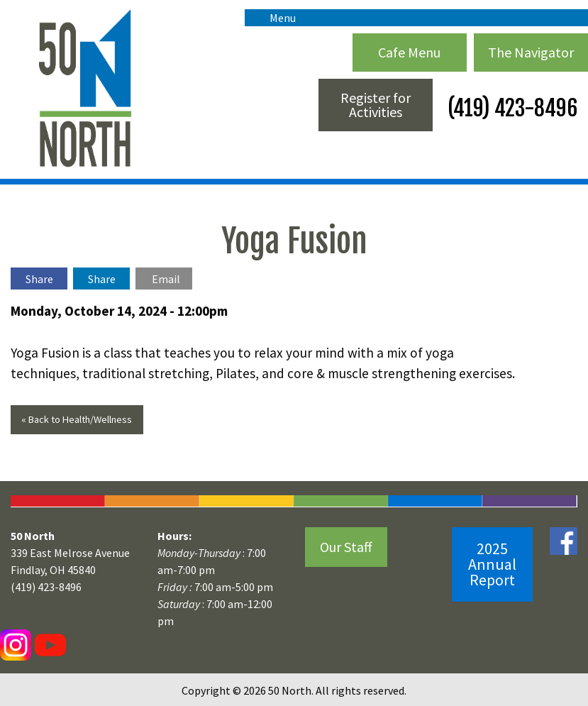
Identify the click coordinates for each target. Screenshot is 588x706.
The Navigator (531, 52)
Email (166, 279)
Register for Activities (376, 105)
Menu (276, 18)
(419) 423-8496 (510, 108)
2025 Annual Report (492, 564)
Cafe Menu (409, 52)
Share (39, 279)
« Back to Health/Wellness (77, 419)
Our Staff (346, 547)
